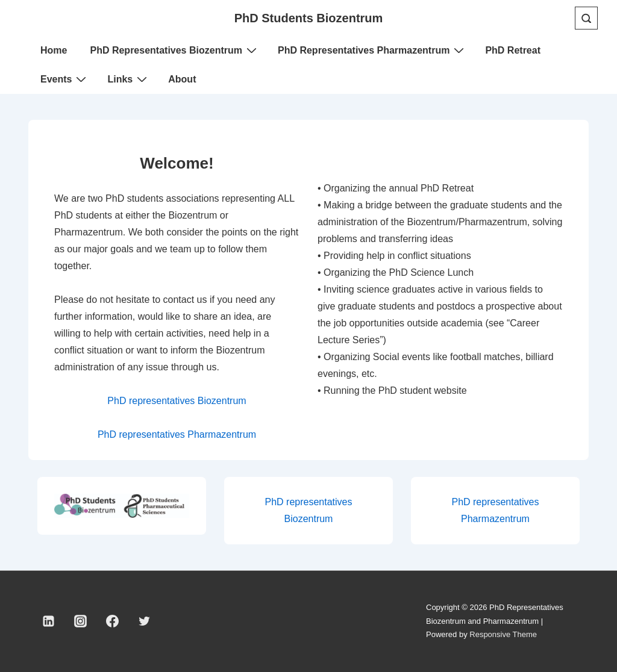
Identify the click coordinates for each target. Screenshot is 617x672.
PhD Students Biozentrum (309, 18)
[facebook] (113, 621)
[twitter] (144, 621)
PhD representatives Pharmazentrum (177, 434)
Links (129, 79)
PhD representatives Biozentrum (177, 401)
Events (65, 79)
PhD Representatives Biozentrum (175, 50)
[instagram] (81, 621)
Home (54, 50)
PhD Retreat (513, 50)
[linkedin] (49, 621)
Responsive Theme (503, 634)
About (182, 79)
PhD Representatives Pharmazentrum (372, 50)
